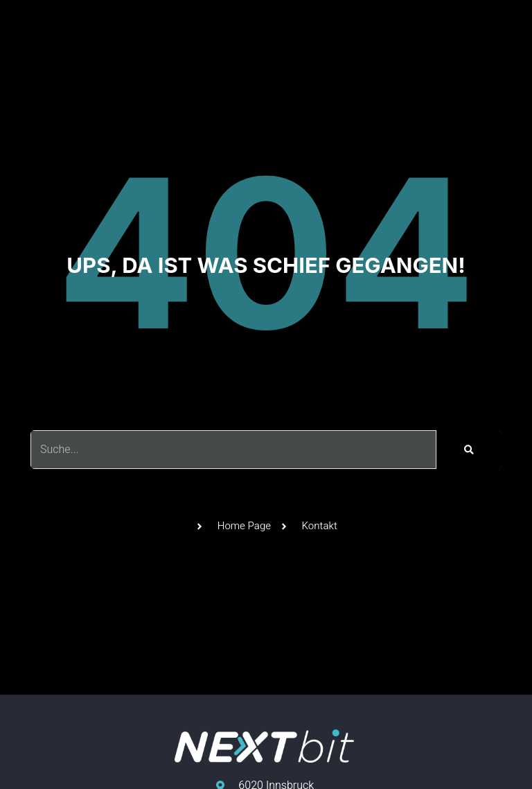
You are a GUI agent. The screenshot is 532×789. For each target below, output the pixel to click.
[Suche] (469, 450)
